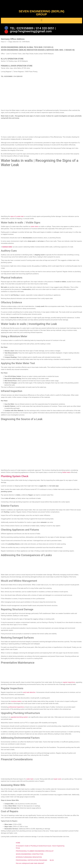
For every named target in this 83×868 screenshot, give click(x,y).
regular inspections (69, 684)
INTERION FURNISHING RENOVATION (29, 859)
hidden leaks (66, 474)
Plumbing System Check (15, 478)
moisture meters (16, 703)
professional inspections (16, 709)
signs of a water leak (17, 218)
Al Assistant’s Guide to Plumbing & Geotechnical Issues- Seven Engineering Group (40, 849)
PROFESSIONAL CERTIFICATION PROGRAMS (31, 862)
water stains (35, 228)
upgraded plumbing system (19, 719)
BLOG (52, 862)
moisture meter (7, 249)
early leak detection (29, 694)
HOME (18, 844)
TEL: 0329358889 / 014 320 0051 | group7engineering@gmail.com (33, 31)
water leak (30, 781)
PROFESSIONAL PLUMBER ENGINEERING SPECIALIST (35, 853)
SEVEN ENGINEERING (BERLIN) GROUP (41, 13)
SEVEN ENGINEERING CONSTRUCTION (30, 856)
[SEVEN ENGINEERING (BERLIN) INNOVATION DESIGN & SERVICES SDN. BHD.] (41, 96)
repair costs (58, 781)
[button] (41, 20)
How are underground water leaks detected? (30, 865)
